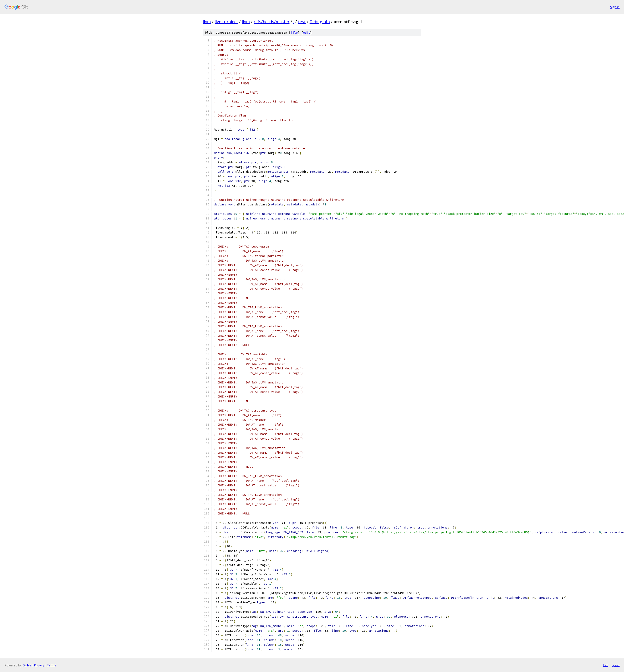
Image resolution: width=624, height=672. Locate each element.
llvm (207, 22)
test (302, 22)
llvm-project (226, 22)
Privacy (39, 665)
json (616, 665)
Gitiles (27, 665)
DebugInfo (320, 22)
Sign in (615, 7)
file (294, 33)
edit (307, 33)
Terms (51, 665)
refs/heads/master (272, 22)
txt (605, 665)
